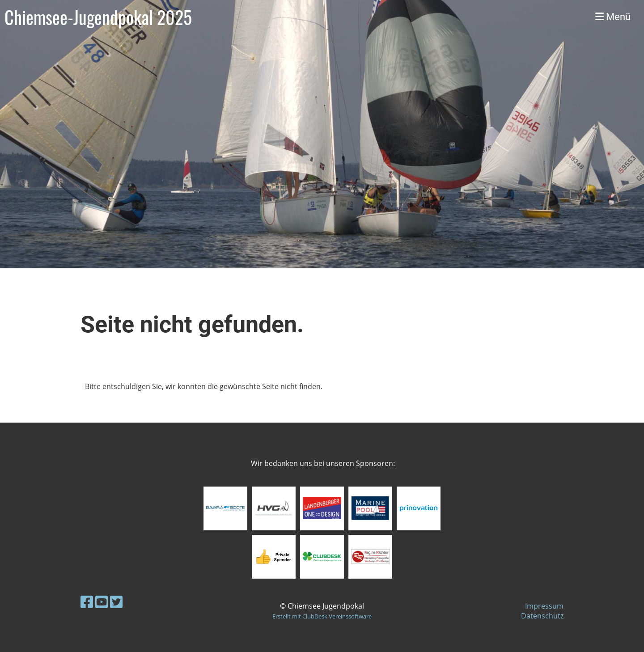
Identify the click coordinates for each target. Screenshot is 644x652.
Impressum (544, 606)
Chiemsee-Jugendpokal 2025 (98, 17)
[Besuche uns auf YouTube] (102, 602)
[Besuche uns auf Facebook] (87, 602)
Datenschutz (542, 616)
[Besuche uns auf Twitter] (116, 602)
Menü (613, 17)
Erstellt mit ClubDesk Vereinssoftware (322, 616)
